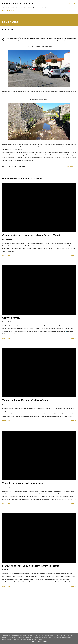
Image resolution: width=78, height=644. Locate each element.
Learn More (36, 642)
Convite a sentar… (12, 318)
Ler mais (73, 256)
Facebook (12, 10)
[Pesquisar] (70, 3)
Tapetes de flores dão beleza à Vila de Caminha (26, 400)
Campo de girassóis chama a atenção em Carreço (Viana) (31, 235)
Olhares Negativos (18, 166)
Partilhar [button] (70, 166)
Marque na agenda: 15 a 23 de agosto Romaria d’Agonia (31, 566)
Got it (44, 642)
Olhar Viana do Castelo (18, 3)
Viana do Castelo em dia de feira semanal (23, 483)
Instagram (5, 10)
